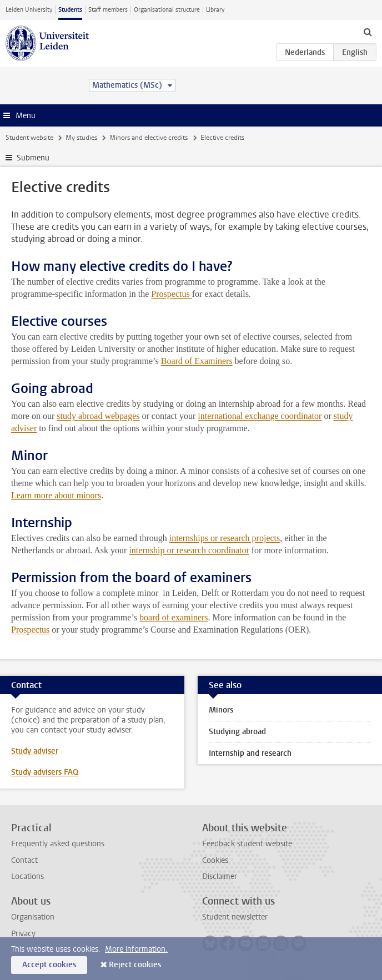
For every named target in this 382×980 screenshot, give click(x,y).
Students (70, 10)
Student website (29, 138)
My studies (81, 138)
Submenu (33, 158)
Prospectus (171, 294)
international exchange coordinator (260, 416)
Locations (27, 877)
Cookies (215, 860)
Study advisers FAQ (45, 772)
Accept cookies (49, 965)
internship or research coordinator (189, 550)
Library (215, 10)
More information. (136, 949)
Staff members (108, 10)
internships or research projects (225, 538)
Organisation (33, 917)
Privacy (23, 934)
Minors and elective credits (149, 138)
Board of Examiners (197, 361)
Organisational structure (167, 10)
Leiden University (29, 10)
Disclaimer (220, 877)
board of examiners (174, 617)
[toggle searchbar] (368, 32)
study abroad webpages (98, 416)
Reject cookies (135, 965)
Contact (24, 860)
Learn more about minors (56, 495)
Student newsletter (235, 917)
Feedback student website (247, 844)
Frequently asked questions (58, 844)
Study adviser (35, 751)
